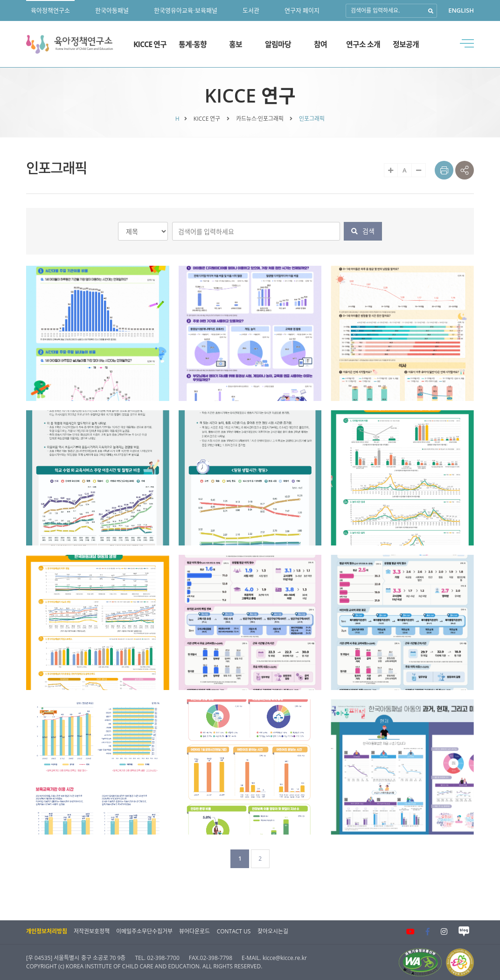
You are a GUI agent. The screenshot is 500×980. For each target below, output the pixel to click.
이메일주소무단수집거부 (144, 931)
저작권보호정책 (92, 931)
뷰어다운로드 (194, 931)
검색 (363, 231)
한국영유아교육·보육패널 (185, 10)
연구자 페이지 (302, 10)
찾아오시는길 (273, 931)
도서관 (251, 10)
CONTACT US (234, 931)
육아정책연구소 (50, 10)
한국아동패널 (112, 10)
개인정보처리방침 (47, 931)
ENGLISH (461, 10)
